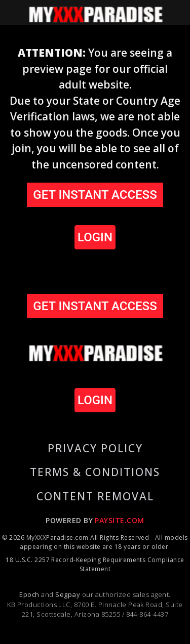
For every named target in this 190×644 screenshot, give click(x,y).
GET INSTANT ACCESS (95, 195)
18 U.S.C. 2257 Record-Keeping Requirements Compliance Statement (95, 564)
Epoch (30, 594)
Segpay (68, 594)
